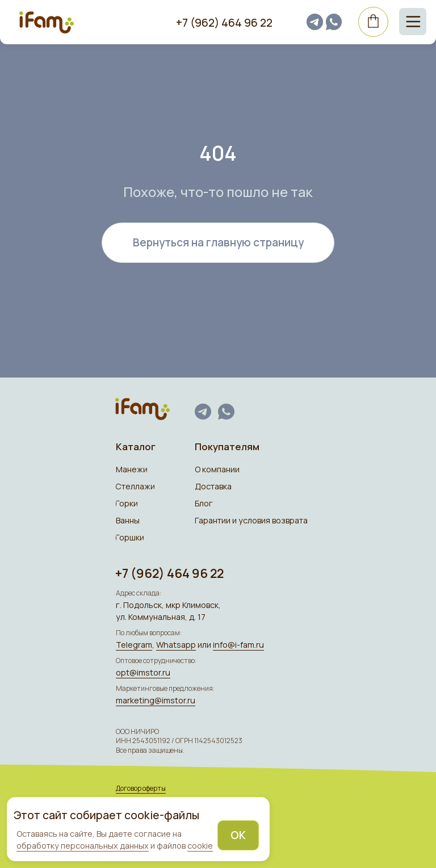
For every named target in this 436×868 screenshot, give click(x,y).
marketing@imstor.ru (156, 700)
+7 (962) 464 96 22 (224, 23)
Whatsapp (176, 645)
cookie (200, 846)
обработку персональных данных (83, 846)
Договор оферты (141, 788)
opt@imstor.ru (143, 672)
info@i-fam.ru (238, 645)
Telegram (134, 645)
